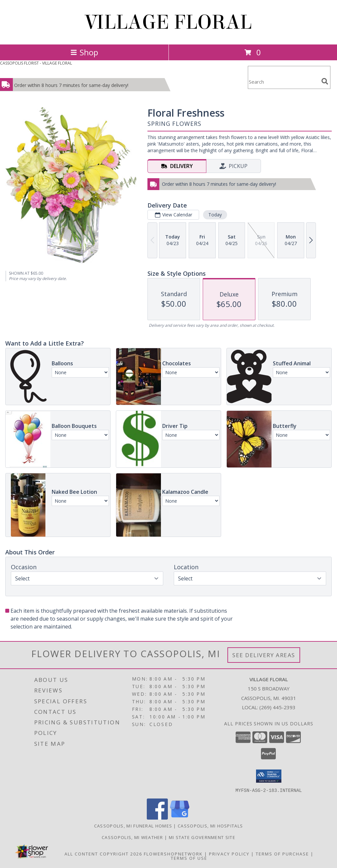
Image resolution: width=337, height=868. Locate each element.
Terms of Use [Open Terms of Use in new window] (189, 858)
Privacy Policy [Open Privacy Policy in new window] (229, 854)
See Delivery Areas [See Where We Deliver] (264, 655)
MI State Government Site (202, 837)
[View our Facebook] (157, 817)
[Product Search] (283, 82)
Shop (84, 52)
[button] (269, 776)
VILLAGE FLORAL (169, 22)
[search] (325, 81)
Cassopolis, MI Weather (132, 837)
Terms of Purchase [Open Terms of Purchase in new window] (282, 854)
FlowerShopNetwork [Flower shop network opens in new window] (173, 854)
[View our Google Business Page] (180, 817)
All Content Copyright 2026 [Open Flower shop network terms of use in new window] (103, 854)
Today (215, 215)
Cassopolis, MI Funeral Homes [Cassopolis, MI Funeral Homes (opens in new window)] (133, 826)
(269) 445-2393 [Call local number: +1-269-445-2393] (277, 707)
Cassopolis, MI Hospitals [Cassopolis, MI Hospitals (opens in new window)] (210, 826)
